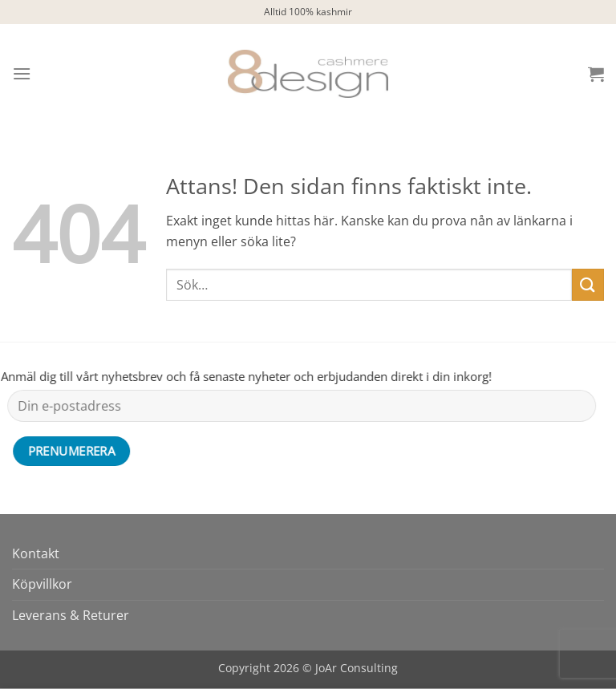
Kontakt (36, 553)
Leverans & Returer (71, 615)
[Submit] (588, 284)
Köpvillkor (42, 584)
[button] (22, 73)
